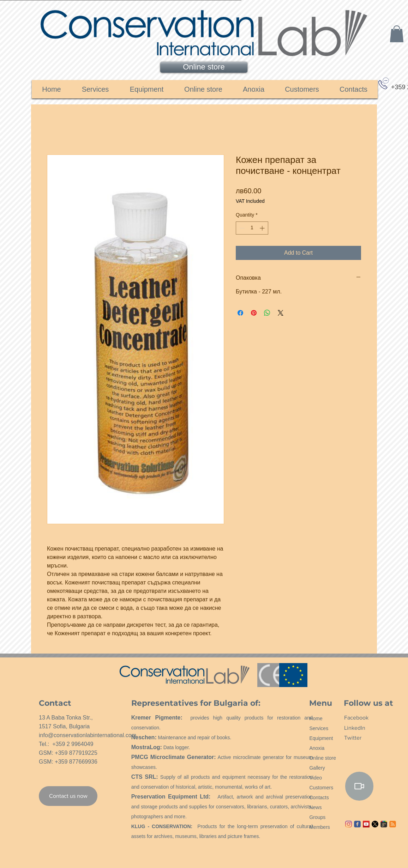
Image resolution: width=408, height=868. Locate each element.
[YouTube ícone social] (366, 824)
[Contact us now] (68, 796)
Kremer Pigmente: (157, 718)
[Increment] (263, 228)
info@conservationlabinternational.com (88, 735)
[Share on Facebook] (240, 313)
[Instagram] (349, 824)
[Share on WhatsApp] (267, 313)
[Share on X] (281, 313)
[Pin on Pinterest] (254, 313)
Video (316, 778)
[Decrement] (241, 228)
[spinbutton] (252, 228)
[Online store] (204, 67)
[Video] (359, 786)
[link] (397, 34)
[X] (375, 824)
